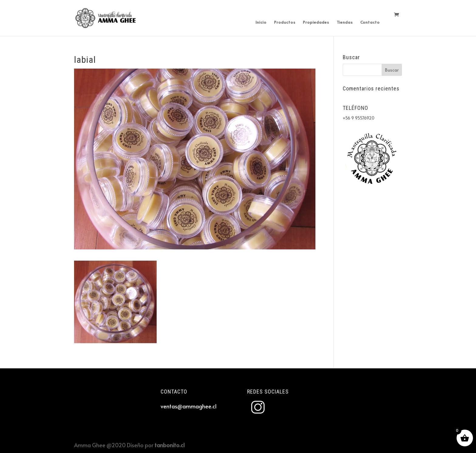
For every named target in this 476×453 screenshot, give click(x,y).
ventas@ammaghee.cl (189, 406)
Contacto (370, 22)
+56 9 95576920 (359, 118)
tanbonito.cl (170, 445)
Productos (285, 22)
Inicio (261, 22)
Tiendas (345, 22)
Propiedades (316, 22)
